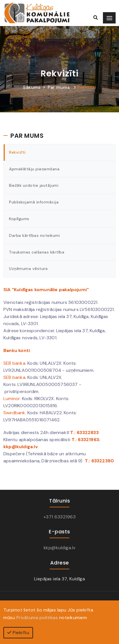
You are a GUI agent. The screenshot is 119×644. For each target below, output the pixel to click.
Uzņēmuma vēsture (28, 269)
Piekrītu (18, 633)
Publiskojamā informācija (34, 202)
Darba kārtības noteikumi (34, 235)
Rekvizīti (87, 87)
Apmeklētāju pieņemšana (34, 169)
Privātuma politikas (37, 618)
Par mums (59, 87)
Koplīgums (19, 219)
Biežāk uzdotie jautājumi (34, 185)
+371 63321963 (60, 517)
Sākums (32, 87)
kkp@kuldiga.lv (60, 548)
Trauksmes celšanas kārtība (37, 252)
